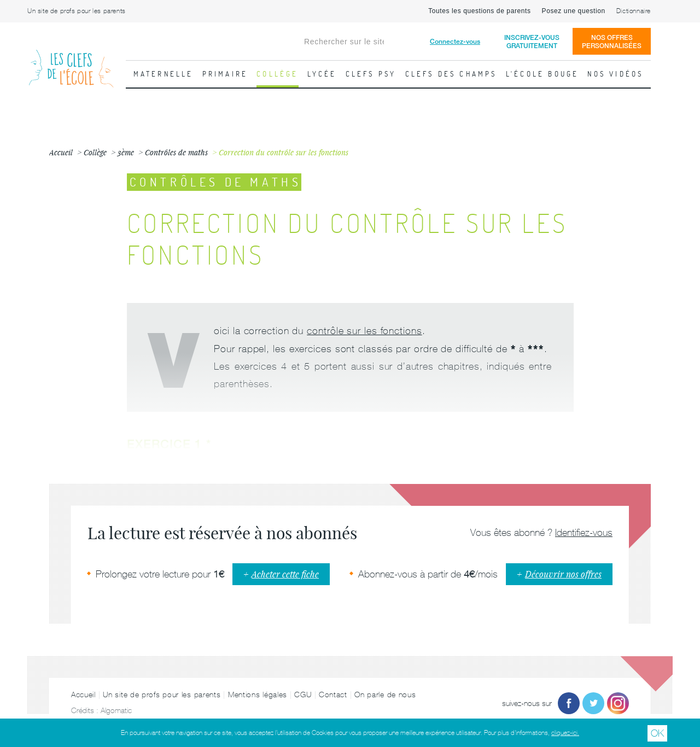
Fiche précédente (14, 260)
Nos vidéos (615, 74)
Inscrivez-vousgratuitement (532, 42)
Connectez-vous (455, 41)
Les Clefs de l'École (71, 60)
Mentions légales (258, 695)
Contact (333, 695)
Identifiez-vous (584, 532)
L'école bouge (542, 74)
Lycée (322, 74)
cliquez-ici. (565, 733)
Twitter (593, 703)
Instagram (618, 703)
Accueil (83, 695)
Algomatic (116, 710)
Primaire (225, 74)
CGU (303, 695)
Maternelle (164, 74)
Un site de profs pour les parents (77, 11)
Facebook (569, 703)
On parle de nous (385, 695)
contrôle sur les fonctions (364, 331)
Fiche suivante (686, 260)
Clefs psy (371, 74)
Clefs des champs (451, 74)
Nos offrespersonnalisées (612, 42)
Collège (277, 74)
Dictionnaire (634, 11)
